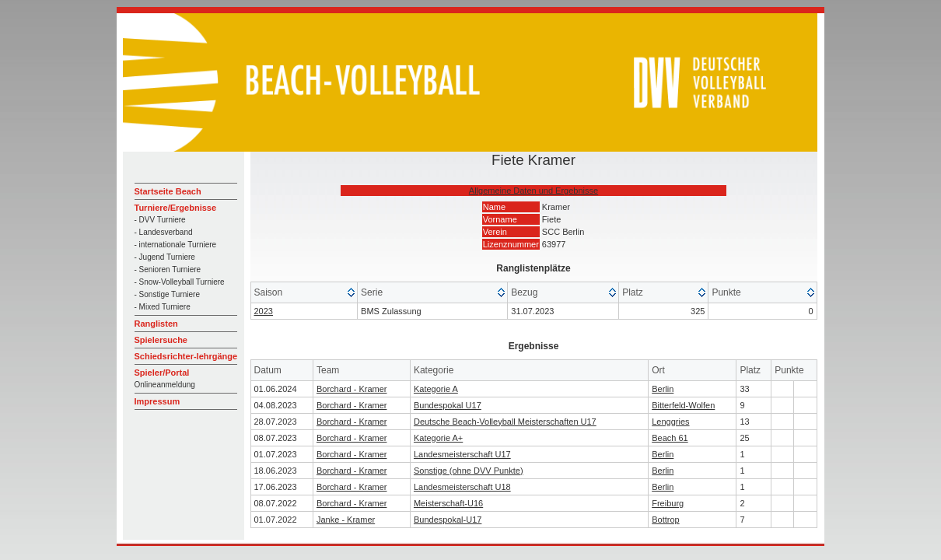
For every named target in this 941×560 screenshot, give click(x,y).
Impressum (157, 401)
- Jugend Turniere (165, 257)
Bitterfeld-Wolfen (683, 405)
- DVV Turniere (160, 220)
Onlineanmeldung (165, 385)
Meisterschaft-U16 (448, 503)
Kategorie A (436, 389)
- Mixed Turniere (163, 307)
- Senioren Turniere (168, 269)
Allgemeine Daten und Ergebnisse (533, 191)
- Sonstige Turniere (168, 294)
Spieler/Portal (162, 373)
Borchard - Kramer (352, 389)
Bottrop (665, 520)
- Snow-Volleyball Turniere (180, 282)
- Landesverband (164, 232)
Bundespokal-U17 (448, 520)
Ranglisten (156, 324)
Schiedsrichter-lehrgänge (186, 356)
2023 (264, 311)
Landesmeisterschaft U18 (462, 487)
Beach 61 (670, 438)
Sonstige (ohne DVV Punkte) (469, 471)
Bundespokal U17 (448, 405)
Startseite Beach (168, 191)
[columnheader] (305, 293)
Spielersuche (161, 340)
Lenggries (670, 422)
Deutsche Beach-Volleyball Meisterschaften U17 (505, 422)
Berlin (663, 389)
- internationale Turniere (176, 245)
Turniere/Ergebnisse (176, 208)
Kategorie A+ (438, 438)
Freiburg (668, 503)
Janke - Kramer (346, 520)
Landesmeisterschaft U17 (462, 454)
